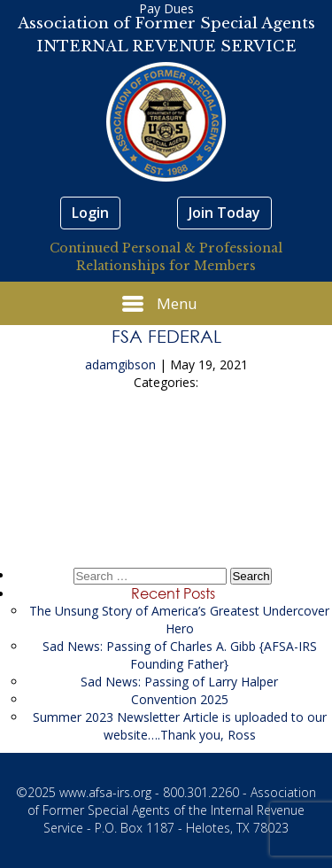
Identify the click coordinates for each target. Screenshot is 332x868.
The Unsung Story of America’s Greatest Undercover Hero (179, 620)
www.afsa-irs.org (105, 792)
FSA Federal (166, 336)
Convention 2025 (180, 699)
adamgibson (120, 364)
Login (90, 213)
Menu (160, 304)
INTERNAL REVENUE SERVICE (166, 46)
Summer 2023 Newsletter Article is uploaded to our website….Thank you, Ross (180, 726)
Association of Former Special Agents (166, 23)
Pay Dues (166, 8)
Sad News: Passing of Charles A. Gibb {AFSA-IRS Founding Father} (180, 655)
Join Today (224, 213)
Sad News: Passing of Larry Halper (179, 682)
